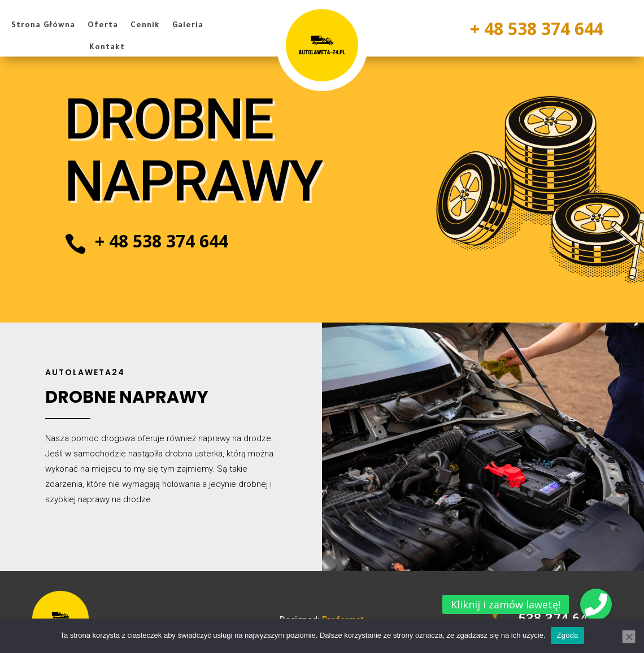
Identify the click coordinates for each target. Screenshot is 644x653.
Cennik (145, 26)
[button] (596, 604)
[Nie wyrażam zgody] (629, 637)
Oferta (103, 26)
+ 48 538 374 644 (537, 29)
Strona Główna (43, 26)
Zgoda (567, 635)
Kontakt (107, 48)
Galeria (188, 26)
